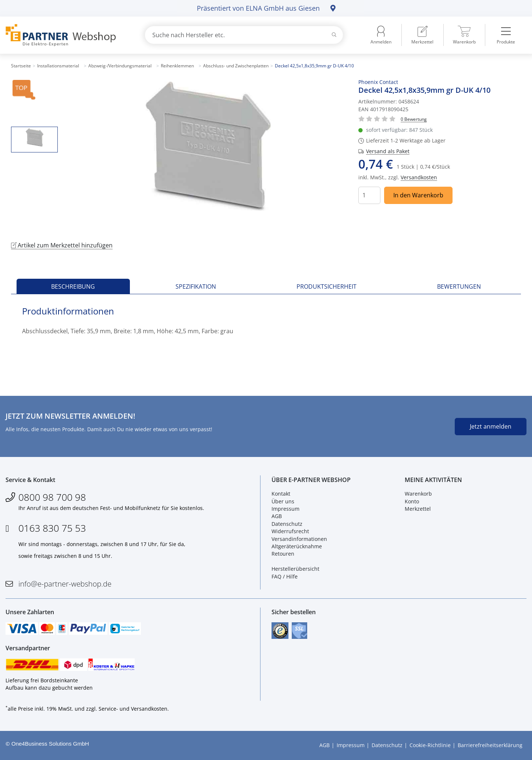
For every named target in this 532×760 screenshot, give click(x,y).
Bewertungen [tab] (459, 286)
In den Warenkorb (418, 195)
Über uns (283, 501)
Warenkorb (418, 494)
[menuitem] (422, 35)
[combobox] (244, 35)
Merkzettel (418, 509)
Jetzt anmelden (491, 426)
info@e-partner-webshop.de (65, 584)
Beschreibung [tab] (73, 286)
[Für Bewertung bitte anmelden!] (414, 119)
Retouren (283, 554)
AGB (277, 516)
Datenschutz (287, 524)
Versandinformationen (299, 539)
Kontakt (281, 494)
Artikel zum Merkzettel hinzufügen (62, 245)
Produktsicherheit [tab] (327, 286)
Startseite (21, 66)
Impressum (285, 509)
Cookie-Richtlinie (430, 745)
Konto (412, 501)
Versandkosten (419, 177)
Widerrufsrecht (290, 531)
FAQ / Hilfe (285, 576)
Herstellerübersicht (295, 569)
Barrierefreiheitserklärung (490, 745)
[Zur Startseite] (67, 35)
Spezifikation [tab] (196, 286)
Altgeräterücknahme (297, 546)
